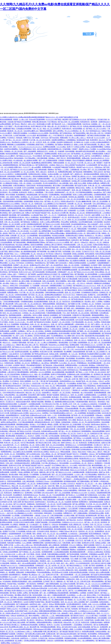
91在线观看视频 (9, 308)
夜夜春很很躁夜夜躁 (64, 597)
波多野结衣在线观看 (22, 352)
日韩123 (13, 616)
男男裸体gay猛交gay (37, 199)
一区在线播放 (78, 625)
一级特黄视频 (103, 629)
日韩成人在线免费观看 (11, 552)
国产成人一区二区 (65, 431)
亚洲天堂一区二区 (91, 299)
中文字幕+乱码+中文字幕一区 (52, 404)
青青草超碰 (82, 490)
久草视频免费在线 (90, 618)
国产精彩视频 (42, 251)
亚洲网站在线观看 (49, 147)
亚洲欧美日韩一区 (94, 340)
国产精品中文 (47, 249)
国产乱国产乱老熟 (81, 185)
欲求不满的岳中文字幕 (39, 126)
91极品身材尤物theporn (61, 577)
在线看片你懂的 (99, 568)
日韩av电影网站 (10, 395)
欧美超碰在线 (14, 520)
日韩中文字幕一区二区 (64, 461)
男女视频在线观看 (33, 220)
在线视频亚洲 (66, 181)
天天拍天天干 (16, 643)
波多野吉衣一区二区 (29, 536)
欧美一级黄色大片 (76, 613)
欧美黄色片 (52, 461)
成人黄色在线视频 (90, 399)
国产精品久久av (13, 388)
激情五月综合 (80, 188)
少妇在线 (10, 122)
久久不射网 (81, 210)
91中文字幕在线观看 (28, 443)
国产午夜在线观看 (65, 315)
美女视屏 (6, 408)
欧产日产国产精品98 (64, 449)
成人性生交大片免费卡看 (60, 213)
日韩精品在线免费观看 (27, 565)
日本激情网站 (105, 297)
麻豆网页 (65, 119)
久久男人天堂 (79, 620)
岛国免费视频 (57, 317)
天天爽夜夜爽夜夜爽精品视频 (95, 347)
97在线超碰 (7, 581)
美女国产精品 (12, 584)
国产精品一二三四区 (62, 169)
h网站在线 (13, 431)
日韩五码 (82, 577)
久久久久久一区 (65, 299)
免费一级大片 (82, 238)
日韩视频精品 (71, 140)
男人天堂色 (64, 397)
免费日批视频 (36, 463)
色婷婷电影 (76, 392)
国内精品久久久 (71, 445)
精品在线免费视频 (99, 431)
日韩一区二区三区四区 (12, 222)
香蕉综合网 (44, 345)
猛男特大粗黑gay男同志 (9, 422)
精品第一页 (32, 290)
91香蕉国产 (26, 190)
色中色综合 (50, 254)
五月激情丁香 (23, 449)
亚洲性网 (55, 220)
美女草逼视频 (14, 556)
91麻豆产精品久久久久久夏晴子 (97, 208)
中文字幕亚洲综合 (90, 386)
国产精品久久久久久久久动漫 (84, 272)
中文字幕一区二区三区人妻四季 (97, 504)
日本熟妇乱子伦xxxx (43, 481)
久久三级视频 (27, 543)
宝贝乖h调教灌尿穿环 (74, 604)
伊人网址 (63, 484)
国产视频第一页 (70, 600)
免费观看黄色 (61, 520)
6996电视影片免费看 (14, 176)
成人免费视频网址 (89, 641)
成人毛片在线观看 (26, 488)
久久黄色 (18, 536)
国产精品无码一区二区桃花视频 (70, 424)
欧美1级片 (56, 397)
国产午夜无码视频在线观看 (51, 390)
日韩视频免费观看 (100, 195)
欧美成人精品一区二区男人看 (86, 306)
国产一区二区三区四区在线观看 (63, 474)
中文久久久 (77, 461)
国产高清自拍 (31, 584)
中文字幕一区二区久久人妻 (86, 163)
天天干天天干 (66, 390)
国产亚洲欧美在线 (42, 165)
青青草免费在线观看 (41, 545)
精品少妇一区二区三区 (33, 392)
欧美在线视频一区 (79, 129)
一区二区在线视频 (14, 456)
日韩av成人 (99, 415)
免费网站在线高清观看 (12, 588)
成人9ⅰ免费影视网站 (75, 497)
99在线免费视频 (66, 195)
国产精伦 (53, 613)
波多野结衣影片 (41, 502)
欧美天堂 (86, 418)
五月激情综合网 (45, 474)
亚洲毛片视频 (5, 235)
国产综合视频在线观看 (15, 358)
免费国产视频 (81, 281)
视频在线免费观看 (46, 131)
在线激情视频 (29, 201)
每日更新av (49, 620)
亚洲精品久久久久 (27, 374)
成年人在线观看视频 (35, 581)
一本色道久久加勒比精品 (95, 552)
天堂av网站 (7, 440)
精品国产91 (4, 315)
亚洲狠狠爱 (64, 545)
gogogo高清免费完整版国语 (23, 629)
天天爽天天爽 (43, 606)
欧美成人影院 (40, 238)
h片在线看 (18, 188)
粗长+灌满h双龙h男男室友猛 (32, 208)
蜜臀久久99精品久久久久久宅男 (95, 377)
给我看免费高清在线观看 (29, 240)
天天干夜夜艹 (9, 126)
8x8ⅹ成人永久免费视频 (101, 160)
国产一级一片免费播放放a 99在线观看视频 (54, 593)
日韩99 (31, 449)
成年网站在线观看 (20, 379)
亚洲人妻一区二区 (55, 301)
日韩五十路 (56, 443)
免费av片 (28, 213)
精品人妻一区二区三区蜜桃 (62, 249)
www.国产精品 (29, 399)
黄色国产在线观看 (53, 395)
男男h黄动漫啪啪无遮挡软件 (26, 600)
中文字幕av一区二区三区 (68, 433)
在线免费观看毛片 (15, 575)
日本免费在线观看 (15, 190)
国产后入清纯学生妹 (100, 226)
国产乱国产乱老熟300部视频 (101, 575)
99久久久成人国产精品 (39, 461)
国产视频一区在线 (17, 597)
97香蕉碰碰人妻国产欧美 (35, 144)
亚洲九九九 (20, 333)
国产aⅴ (67, 618)
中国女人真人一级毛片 (95, 452)
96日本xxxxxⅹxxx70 (56, 447)
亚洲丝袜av (69, 456)
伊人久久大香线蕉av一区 (73, 131)
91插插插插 (71, 188)
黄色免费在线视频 (60, 529)
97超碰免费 (72, 210)
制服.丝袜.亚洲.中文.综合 (102, 449)
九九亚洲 (27, 618)
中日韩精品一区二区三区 (96, 338)
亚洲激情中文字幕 (77, 618)
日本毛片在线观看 (78, 267)
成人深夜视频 (64, 183)
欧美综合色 (8, 493)
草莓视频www (82, 363)
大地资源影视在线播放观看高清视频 (64, 331)
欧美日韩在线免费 (89, 151)
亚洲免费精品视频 (64, 415)
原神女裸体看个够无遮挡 (97, 479)
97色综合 (92, 572)
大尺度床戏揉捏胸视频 (85, 445)
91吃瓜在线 (15, 638)
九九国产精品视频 (20, 135)
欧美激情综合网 (91, 515)
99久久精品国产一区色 (95, 224)
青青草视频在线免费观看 (11, 470)
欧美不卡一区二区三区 (103, 545)
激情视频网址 (74, 593)
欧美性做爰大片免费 (44, 124)
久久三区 (75, 354)
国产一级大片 (75, 242)
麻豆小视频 (55, 399)
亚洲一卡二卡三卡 (103, 613)
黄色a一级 (60, 627)
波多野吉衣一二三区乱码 (29, 638)
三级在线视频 (83, 534)
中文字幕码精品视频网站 (84, 192)
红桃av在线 (101, 399)
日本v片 (101, 381)
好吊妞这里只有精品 (65, 256)
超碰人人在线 (79, 144)
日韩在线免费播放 (66, 438)
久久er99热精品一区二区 (78, 463)
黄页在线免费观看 (9, 226)
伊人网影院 (14, 524)
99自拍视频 (105, 422)
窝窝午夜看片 (79, 377)
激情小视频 (72, 281)
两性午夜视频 (91, 179)
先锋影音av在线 (102, 386)
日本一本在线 (76, 251)
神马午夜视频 (11, 195)
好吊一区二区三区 (49, 534)
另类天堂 (3, 390)
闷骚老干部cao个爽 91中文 (68, 531)
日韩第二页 (31, 238)
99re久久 (6, 286)
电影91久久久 (5, 597)
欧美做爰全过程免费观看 (80, 436)
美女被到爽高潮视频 (41, 301)
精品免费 (79, 151)
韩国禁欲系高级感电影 (20, 581)
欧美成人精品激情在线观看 (93, 126)
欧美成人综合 (39, 201)
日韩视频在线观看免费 (34, 224)
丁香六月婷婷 (49, 192)
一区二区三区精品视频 (82, 575)
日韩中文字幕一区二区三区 (97, 470)
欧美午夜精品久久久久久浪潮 (22, 590)
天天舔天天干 (11, 402)
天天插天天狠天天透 (95, 217)
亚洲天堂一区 (53, 536)
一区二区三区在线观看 (12, 261)
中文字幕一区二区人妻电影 (31, 456)
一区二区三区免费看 (38, 490)
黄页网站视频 (11, 436)
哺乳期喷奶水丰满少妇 (17, 217)
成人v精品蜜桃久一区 (25, 249)
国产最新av (59, 144)
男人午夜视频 (14, 192)
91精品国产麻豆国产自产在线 (62, 156)
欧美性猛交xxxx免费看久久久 (20, 367)
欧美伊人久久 (27, 338)
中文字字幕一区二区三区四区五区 (53, 283)
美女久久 (29, 226)
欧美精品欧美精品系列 (22, 463)
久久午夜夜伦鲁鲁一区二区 (39, 458)
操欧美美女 (86, 356)
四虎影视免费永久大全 (67, 381)
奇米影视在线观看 (70, 245)
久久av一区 (45, 515)
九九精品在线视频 (97, 356)
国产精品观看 (21, 606)
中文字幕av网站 (30, 158)
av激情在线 (57, 620)
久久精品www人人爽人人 (24, 631)
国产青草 (59, 251)
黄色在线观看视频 (88, 461)
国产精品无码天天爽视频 (13, 411)
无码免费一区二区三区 (75, 204)
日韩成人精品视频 (72, 477)
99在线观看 (67, 254)
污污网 (86, 565)
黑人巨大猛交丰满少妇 (22, 126)
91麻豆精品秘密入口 (22, 438)
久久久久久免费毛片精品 (31, 406)
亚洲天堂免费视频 (37, 245)
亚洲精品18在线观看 (70, 317)
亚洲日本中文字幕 (15, 465)
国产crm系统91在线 (33, 454)
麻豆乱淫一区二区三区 (85, 420)
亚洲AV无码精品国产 (64, 190)
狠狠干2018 (10, 427)
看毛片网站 (57, 185)
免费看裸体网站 (6, 452)
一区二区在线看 (41, 479)
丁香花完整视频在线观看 (11, 301)
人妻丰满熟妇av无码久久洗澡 (44, 267)
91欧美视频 (67, 543)
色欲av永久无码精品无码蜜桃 (50, 181)
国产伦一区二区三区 (27, 468)
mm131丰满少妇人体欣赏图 (85, 349)
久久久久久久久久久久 (15, 390)
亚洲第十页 (62, 383)
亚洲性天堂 (14, 408)
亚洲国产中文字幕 (9, 531)
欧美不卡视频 (52, 370)
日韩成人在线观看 (78, 254)
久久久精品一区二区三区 (68, 363)
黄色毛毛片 (93, 402)
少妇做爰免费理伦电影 (75, 386)
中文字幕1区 (90, 197)
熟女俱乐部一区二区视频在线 (63, 340)
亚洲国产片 (23, 388)
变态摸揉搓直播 (36, 281)
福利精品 (82, 406)
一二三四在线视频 (45, 397)
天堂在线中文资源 (43, 531)
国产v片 (8, 433)
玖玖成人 (18, 229)
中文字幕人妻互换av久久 (50, 463)
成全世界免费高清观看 (24, 550)
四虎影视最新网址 (17, 509)
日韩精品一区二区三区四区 (70, 297)
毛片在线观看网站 (22, 199)
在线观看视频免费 (15, 534)
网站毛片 (24, 124)
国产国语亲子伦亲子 (78, 616)
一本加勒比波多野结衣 (80, 479)
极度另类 (12, 461)
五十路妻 (43, 590)
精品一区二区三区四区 (72, 265)
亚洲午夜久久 (90, 311)
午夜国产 (75, 149)
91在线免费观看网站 (85, 638)
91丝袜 (96, 383)
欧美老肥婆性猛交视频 (93, 477)
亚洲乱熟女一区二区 (28, 445)
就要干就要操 (41, 395)
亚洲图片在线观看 (28, 329)
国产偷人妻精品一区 (74, 468)
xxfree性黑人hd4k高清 (30, 233)
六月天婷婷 (8, 365)
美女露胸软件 (97, 406)
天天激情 (70, 586)
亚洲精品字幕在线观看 (81, 636)
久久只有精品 (68, 286)
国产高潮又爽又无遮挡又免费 (35, 634)
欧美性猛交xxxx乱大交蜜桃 (20, 413)
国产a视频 (36, 138)
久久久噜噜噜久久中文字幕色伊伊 (55, 204)
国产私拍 (13, 593)
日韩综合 (84, 333)
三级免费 (3, 484)
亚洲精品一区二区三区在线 (30, 197)
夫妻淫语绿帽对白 (19, 185)
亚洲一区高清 (51, 570)
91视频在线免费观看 (49, 449)
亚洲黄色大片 (7, 383)
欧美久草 (96, 438)
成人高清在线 (88, 440)
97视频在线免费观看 (86, 509)
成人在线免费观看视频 (27, 520)
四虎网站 (46, 413)
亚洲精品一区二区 (7, 547)
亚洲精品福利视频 (14, 240)
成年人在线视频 (80, 602)
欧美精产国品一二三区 (85, 383)
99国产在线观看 (59, 361)
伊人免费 (30, 322)
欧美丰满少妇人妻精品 (41, 452)
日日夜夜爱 (90, 210)
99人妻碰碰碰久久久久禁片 (24, 513)
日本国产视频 (56, 559)
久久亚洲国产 (92, 263)
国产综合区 (47, 156)
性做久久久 (14, 283)
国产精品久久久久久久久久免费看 (22, 169)
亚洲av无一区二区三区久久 (22, 383)
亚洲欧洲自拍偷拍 (31, 206)
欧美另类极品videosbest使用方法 (70, 536)
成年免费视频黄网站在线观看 (89, 258)
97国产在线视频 (70, 306)
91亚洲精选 (88, 568)
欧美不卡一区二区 (70, 229)
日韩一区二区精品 (25, 183)
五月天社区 (63, 588)
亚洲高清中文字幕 (97, 433)
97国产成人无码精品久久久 (71, 356)
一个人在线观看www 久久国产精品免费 (26, 529)
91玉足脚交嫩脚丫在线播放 (61, 231)
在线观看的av (82, 550)
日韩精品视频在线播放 (38, 438)
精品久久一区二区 (96, 242)
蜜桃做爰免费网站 (98, 315)
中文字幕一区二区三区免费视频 (76, 506)
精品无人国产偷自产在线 (9, 449)
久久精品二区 (94, 436)
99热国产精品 (5, 616)
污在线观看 (103, 616)
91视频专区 (75, 338)
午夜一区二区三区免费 (78, 429)
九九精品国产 (23, 404)
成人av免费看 (36, 167)
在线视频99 (54, 315)
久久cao (101, 229)
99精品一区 (106, 233)
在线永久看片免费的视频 (101, 638)
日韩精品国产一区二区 (59, 217)
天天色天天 (71, 484)
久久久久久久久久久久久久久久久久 (30, 147)
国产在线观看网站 (71, 511)
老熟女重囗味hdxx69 (39, 122)
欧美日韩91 (86, 247)
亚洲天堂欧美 (31, 185)
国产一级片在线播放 (10, 249)
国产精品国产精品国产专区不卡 (33, 465)
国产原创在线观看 (39, 272)
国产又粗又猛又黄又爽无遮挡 (67, 634)
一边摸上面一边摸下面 (71, 379)
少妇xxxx (92, 454)
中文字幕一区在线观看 (14, 397)
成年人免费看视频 (47, 258)
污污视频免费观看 (6, 265)
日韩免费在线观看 (74, 247)
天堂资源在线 (16, 370)
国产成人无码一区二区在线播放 (69, 122)
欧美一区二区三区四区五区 (12, 313)
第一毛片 (86, 131)
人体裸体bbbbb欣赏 (14, 329)
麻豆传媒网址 (69, 641)
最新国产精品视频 (38, 402)
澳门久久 (7, 324)
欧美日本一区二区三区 (12, 443)
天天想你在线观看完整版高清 (97, 281)
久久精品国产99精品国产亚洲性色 (64, 167)
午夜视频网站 (106, 429)
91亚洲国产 (22, 584)
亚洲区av (106, 156)
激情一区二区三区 (56, 176)
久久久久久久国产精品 (54, 119)
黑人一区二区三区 (39, 609)
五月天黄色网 (35, 447)
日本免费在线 (104, 313)
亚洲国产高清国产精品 (37, 602)
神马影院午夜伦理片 (16, 497)
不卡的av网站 (72, 238)
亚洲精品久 (8, 529)
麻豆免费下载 (35, 627)
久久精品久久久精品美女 (89, 404)
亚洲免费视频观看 (95, 333)
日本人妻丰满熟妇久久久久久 (75, 361)
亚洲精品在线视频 (44, 559)
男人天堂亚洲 (6, 256)
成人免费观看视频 (62, 547)
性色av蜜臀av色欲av (55, 379)
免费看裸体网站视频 (65, 172)
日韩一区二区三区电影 (75, 529)
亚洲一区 (54, 324)
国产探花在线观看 (47, 456)
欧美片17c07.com (64, 154)
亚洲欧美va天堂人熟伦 (38, 265)
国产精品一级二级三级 (44, 579)
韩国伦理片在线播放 (20, 133)
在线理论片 (38, 429)
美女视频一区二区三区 (98, 636)
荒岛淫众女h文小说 (38, 386)
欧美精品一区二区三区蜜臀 (24, 429)
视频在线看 (64, 138)
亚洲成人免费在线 (93, 183)
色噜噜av (25, 575)
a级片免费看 (96, 215)
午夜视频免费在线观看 (50, 256)
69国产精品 (89, 267)
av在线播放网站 (53, 333)
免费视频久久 (36, 363)
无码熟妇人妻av (28, 506)
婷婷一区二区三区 (82, 579)
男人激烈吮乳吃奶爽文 (93, 422)
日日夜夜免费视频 (87, 181)
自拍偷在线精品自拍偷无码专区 (44, 210)
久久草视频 (16, 515)
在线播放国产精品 (9, 129)
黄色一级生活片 (42, 172)
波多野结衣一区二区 (93, 429)
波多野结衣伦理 (86, 588)
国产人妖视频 (34, 370)
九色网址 (97, 322)
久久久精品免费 (32, 606)
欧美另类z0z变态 (74, 217)
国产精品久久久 (77, 561)
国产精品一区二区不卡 (52, 201)
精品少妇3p (82, 452)
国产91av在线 (54, 138)
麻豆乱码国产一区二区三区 (27, 484)
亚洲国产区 (92, 295)
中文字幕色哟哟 (94, 538)
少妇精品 (52, 165)
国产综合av (67, 176)
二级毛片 (45, 604)
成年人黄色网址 (58, 131)
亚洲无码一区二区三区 (76, 215)
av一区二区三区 (71, 163)
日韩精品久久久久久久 (95, 231)
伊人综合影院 (96, 288)
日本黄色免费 (51, 556)
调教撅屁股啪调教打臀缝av (36, 242)
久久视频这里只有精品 (11, 183)
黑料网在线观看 (60, 604)
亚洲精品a (42, 625)
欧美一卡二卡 (21, 238)
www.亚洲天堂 (14, 354)
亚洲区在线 (38, 204)
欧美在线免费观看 (12, 154)
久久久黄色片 (95, 240)
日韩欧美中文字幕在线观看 (82, 315)
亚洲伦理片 (75, 240)
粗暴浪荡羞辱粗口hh (55, 149)
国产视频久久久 (92, 427)
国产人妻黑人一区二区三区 (100, 324)
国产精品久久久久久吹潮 (51, 224)
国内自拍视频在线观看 (41, 176)
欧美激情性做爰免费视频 (13, 247)
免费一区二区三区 (41, 486)
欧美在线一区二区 (92, 249)
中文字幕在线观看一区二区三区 (82, 322)
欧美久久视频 (38, 315)
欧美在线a (101, 306)
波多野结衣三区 (22, 616)
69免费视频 (39, 192)
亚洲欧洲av (74, 222)
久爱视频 (83, 593)
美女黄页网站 (54, 133)
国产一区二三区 (69, 349)
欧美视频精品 (21, 195)
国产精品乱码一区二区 (87, 609)
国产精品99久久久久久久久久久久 (85, 286)
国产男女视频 (42, 290)
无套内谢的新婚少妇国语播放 (13, 201)
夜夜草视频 (95, 313)
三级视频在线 (75, 169)
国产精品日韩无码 (28, 502)
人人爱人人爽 (21, 554)
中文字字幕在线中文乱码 (26, 579)
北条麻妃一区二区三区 (86, 329)
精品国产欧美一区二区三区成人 (87, 381)
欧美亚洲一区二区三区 (75, 367)
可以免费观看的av (57, 336)
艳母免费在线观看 (15, 297)
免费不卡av (27, 138)
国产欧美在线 (14, 272)
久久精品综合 (73, 534)
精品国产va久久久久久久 (85, 167)
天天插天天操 (43, 638)
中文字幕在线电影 (104, 595)
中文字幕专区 (15, 381)
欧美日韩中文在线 (71, 627)
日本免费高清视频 (68, 185)
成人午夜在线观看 (87, 392)
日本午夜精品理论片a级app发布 (14, 392)
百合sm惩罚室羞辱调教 (37, 119)
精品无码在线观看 (51, 538)
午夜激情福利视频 (82, 402)
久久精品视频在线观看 (61, 552)
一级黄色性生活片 (104, 122)
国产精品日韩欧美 (71, 290)
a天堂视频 (37, 493)
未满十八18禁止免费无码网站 (83, 195)
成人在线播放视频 (58, 372)
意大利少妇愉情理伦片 (51, 183)
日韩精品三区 (104, 292)
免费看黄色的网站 (71, 365)
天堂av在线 (36, 431)
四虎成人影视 (54, 354)
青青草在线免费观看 (14, 481)
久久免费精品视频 (81, 590)
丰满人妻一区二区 (94, 185)
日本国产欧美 (89, 620)
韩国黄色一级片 (45, 561)
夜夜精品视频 (7, 185)
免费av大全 (37, 249)
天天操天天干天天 (88, 251)
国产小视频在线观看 (16, 306)
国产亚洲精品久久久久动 (78, 119)
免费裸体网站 (25, 588)
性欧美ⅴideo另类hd (7, 158)
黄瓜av (51, 604)
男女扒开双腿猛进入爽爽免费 (82, 160)
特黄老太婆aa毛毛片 (68, 201)
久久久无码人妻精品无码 (65, 570)
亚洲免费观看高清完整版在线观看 (97, 577)
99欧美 (19, 345)
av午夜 (23, 224)
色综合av (52, 638)
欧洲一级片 (61, 563)
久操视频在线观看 (78, 472)
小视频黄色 (26, 229)
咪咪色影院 (28, 509)
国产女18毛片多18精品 (21, 458)
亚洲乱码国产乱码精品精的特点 (82, 449)
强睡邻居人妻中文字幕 (47, 472)
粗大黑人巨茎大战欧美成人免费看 (23, 256)
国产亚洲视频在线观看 (103, 454)
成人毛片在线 (32, 408)
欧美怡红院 (23, 192)
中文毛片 (84, 217)
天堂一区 (76, 404)
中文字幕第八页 (101, 536)
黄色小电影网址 (34, 616)
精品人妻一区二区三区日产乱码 (38, 518)
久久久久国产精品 (92, 616)
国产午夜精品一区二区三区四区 (30, 552)
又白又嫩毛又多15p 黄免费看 (23, 452)
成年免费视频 (93, 206)
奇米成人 (42, 240)
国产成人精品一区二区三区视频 (18, 447)
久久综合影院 (37, 183)
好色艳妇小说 (45, 388)
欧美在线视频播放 (6, 458)
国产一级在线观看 (30, 151)
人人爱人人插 (81, 595)
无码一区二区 (37, 129)
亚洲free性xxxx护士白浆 (38, 415)
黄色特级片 (16, 279)
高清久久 (91, 463)
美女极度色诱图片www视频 (97, 354)
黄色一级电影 (37, 534)
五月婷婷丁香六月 (49, 581)
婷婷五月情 (14, 286)
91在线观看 (23, 408)
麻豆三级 (21, 270)
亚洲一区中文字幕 (78, 336)
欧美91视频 (98, 509)
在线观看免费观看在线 (11, 165)
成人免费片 (19, 641)
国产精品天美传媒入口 (27, 165)
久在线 (86, 142)
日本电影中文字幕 (6, 502)
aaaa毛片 (49, 427)
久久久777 (27, 167)
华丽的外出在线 (82, 295)
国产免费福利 (100, 188)
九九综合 (57, 625)
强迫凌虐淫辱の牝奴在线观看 (95, 336)
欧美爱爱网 (60, 638)
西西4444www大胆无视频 (42, 629)
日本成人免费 (83, 511)
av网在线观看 (106, 185)
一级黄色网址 (27, 315)
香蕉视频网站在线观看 (70, 270)
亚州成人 (33, 424)
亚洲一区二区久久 (80, 340)
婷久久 (29, 283)
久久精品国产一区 (36, 524)
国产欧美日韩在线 (78, 299)
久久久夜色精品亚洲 (83, 563)
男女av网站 (65, 222)
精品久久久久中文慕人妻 (79, 470)
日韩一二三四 (104, 436)
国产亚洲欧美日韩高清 (40, 247)
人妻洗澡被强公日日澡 (22, 511)
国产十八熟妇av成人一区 (41, 509)
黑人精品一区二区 (45, 495)
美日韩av (36, 590)
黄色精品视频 (63, 342)
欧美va (12, 429)
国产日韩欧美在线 (91, 495)
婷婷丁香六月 (61, 158)
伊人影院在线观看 (49, 429)
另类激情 (98, 304)
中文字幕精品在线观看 (63, 338)
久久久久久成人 (20, 322)
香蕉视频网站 (21, 454)
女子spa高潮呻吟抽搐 (28, 613)
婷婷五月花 (104, 174)
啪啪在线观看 (82, 229)
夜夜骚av (92, 365)
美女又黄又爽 (21, 226)
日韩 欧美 (39, 520)
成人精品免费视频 (63, 411)
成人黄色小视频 (24, 281)
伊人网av (84, 169)
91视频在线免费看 (21, 174)
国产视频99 (8, 267)
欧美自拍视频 (38, 595)
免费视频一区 (17, 338)
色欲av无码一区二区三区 (72, 622)
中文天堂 (88, 215)
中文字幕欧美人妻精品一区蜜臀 (48, 424)
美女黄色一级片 (90, 301)
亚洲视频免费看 (47, 552)
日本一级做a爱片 (63, 613)
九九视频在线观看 (53, 438)
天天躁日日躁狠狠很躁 (63, 267)
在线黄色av (63, 247)
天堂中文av (45, 138)
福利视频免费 (58, 352)
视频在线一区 (56, 208)
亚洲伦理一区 (53, 172)
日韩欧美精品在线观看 (77, 208)
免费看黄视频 (47, 167)
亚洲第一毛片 (50, 609)
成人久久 (102, 140)
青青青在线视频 (50, 188)
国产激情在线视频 (20, 242)
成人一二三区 (87, 468)
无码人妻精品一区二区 (49, 454)
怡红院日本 (66, 301)
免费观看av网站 (13, 292)
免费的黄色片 (102, 600)
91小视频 (68, 336)
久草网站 (100, 301)
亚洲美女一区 (73, 538)
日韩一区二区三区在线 (18, 320)
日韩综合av (99, 167)
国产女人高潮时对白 (97, 418)
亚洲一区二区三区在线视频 (77, 220)
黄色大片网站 (92, 595)
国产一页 (37, 497)
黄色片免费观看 (26, 381)
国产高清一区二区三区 (36, 295)
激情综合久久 (65, 395)
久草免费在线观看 (9, 604)
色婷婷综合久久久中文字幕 (83, 456)
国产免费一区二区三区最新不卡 (97, 352)
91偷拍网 (61, 151)
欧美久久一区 (99, 220)
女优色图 (80, 606)
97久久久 (72, 545)
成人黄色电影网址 (85, 270)
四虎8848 (75, 502)
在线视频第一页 (65, 354)
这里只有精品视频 (84, 627)
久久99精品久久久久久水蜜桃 (38, 133)
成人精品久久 (45, 324)
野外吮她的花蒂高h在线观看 (91, 488)
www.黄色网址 (9, 611)
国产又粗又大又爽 (59, 276)
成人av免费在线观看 (29, 563)
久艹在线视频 (35, 286)
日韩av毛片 (85, 242)
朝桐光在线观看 (59, 163)
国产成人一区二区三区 (14, 140)
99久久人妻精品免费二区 (89, 256)
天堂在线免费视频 (55, 522)
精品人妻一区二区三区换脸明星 (35, 333)
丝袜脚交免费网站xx (59, 140)
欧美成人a (91, 499)
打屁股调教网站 (54, 195)
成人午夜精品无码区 (22, 427)
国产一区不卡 (40, 440)
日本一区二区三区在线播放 (76, 199)
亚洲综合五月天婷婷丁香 (52, 274)
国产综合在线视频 (58, 358)
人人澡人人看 (70, 283)
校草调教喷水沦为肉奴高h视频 (13, 206)
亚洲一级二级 (77, 190)
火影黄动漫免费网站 (11, 311)
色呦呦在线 (31, 504)
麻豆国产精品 (9, 254)
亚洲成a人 (52, 158)
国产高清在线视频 (73, 554)
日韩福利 (61, 160)
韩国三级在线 (24, 474)
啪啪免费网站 (67, 440)
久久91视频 (74, 577)
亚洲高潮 (94, 122)
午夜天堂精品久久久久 (88, 345)
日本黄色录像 (88, 561)
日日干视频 (73, 342)
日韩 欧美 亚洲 (85, 581)
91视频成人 (22, 331)
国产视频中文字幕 (74, 304)
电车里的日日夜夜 (38, 433)
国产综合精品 (9, 595)
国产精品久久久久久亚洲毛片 (80, 288)
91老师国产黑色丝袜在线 (102, 420)
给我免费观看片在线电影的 (42, 358)
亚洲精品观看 (74, 345)
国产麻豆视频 (34, 593)
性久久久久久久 (100, 210)
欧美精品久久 (90, 235)
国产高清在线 (80, 515)
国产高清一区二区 (13, 468)
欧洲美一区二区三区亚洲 (22, 163)
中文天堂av (23, 311)
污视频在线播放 (56, 329)
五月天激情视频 (26, 354)
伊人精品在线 (18, 160)
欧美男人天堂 (68, 404)
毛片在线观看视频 (94, 411)
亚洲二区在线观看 (49, 281)
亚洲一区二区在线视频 (100, 201)
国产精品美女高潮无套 (51, 367)
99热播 (44, 554)
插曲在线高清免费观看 (8, 424)
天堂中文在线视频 (28, 188)
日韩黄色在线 (9, 363)
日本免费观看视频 (57, 481)
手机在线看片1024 (15, 317)
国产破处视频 (43, 618)
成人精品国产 (67, 388)
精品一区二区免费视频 (42, 374)
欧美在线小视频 (17, 181)
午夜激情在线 (62, 215)
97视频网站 (84, 454)
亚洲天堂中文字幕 (52, 575)
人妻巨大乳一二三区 (48, 616)
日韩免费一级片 (89, 529)
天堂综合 (37, 336)
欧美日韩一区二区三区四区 (80, 313)
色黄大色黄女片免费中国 (78, 411)
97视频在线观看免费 (56, 229)
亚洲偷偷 (76, 256)
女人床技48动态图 (6, 163)
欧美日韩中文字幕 (46, 352)
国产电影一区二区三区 (99, 556)
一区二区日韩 (82, 499)
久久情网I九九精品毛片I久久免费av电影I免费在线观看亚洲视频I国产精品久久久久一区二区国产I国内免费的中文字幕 (39, 117)
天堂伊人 (78, 641)
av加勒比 (34, 618)
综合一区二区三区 (93, 490)
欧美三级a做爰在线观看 (53, 279)
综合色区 (43, 370)
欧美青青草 (94, 140)
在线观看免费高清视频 (49, 497)
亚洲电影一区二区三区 (22, 363)
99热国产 (3, 609)
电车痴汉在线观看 (58, 235)
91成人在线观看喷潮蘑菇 (95, 147)
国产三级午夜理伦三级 (17, 213)
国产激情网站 (31, 622)
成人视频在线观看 (58, 600)
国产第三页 (95, 627)
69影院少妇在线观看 (67, 320)
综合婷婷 (107, 222)
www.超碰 (6, 445)
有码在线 (19, 138)
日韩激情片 (20, 634)
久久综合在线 (15, 538)
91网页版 (41, 279)
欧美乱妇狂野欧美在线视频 (79, 572)
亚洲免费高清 (100, 531)
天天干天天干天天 (69, 295)
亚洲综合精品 (65, 436)
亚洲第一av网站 (23, 593)
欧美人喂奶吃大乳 (76, 524)
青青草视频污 (60, 511)
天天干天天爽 (5, 413)
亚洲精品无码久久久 (45, 577)
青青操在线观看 (104, 634)
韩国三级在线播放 (49, 499)
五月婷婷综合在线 (7, 188)
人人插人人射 (24, 119)
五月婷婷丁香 (101, 345)
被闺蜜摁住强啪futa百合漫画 (65, 402)
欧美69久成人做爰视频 (76, 197)
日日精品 (86, 524)
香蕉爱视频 (95, 586)
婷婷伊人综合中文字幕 (8, 479)
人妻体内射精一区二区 (82, 324)
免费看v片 (23, 283)
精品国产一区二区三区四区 (61, 322)
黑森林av (51, 169)
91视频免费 (4, 215)
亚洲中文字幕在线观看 (59, 374)
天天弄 (8, 281)
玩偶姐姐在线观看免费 (29, 261)
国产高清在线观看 (52, 381)
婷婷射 (16, 119)
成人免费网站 (35, 352)
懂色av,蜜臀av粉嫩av (58, 233)
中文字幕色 (37, 550)
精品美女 (97, 297)
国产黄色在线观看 (91, 144)
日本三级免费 (83, 538)
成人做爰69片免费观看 (78, 261)
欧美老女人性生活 (96, 279)
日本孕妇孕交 (88, 625)
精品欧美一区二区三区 (15, 131)
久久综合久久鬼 (10, 554)
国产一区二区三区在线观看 (58, 197)
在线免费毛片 (47, 392)
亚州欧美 (28, 433)
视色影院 (96, 370)
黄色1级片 (57, 636)
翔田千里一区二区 (15, 233)
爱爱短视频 (22, 342)
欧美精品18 (76, 431)
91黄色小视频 (54, 606)
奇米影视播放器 (45, 217)
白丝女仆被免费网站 (70, 490)
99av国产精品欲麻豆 (91, 320)
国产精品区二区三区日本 (34, 270)
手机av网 (73, 556)
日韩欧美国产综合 (103, 365)
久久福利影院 (102, 395)
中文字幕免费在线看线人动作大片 (61, 413)
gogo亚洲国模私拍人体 (29, 279)
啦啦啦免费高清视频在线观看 (37, 379)
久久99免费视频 (32, 235)
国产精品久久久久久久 (24, 156)
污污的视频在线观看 (103, 499)
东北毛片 (31, 436)
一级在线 (37, 515)
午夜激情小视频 (71, 499)
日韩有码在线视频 (21, 295)
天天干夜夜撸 (27, 534)
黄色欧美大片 (33, 311)
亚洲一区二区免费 (77, 395)
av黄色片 (65, 208)
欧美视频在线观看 (70, 481)
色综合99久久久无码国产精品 (59, 345)
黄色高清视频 (32, 568)
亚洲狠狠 (48, 331)
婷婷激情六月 (69, 144)
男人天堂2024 (104, 320)
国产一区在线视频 (92, 602)
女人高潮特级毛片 (46, 636)
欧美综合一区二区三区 (46, 408)
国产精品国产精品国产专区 (42, 213)
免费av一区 (90, 188)
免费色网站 (34, 372)
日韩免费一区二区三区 (18, 235)
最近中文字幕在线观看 (70, 279)
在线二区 (3, 536)
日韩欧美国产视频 (27, 538)
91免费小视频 (100, 620)
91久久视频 (82, 183)
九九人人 (11, 536)
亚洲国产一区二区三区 (21, 265)
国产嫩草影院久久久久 (103, 641)
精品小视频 (97, 561)
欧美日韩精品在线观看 (103, 254)
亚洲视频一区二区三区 (70, 329)
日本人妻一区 (42, 288)
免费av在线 (86, 158)
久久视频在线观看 (9, 199)
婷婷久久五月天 (92, 358)
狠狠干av (102, 472)
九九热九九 (98, 408)
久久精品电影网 (92, 165)
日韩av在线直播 (59, 365)
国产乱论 (101, 358)
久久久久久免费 (43, 477)
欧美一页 (74, 206)
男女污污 (61, 506)
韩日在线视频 (64, 463)
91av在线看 (39, 188)
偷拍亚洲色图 (72, 427)
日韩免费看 (73, 547)
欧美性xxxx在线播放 (94, 506)
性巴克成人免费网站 (23, 245)
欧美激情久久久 (22, 436)
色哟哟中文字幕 (44, 233)
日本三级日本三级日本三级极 (101, 563)
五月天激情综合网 (69, 347)
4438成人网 (75, 181)
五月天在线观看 (49, 270)
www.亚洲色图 (11, 238)
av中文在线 (79, 320)
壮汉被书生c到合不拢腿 (64, 311)
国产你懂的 (51, 263)
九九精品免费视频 (99, 518)
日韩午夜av (26, 386)
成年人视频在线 (54, 545)
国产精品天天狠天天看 (44, 443)
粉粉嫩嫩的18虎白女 (42, 329)
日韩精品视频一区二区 (28, 254)
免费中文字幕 (9, 545)
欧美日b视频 (99, 329)
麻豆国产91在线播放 (53, 602)
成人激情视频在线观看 (29, 251)
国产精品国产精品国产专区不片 (68, 454)
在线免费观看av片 (30, 306)
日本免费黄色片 (97, 156)
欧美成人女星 (31, 531)
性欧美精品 (33, 559)
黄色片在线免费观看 (40, 488)
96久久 (28, 217)
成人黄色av (45, 363)
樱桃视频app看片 (13, 356)
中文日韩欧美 (38, 156)
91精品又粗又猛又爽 (26, 154)
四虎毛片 (54, 506)
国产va (96, 625)
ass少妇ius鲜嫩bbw (87, 447)
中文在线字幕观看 (101, 461)
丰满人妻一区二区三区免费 (77, 179)
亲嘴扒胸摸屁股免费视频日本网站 (51, 611)
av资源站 (85, 390)
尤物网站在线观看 (9, 333)
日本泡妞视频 (98, 222)
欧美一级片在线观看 (40, 149)
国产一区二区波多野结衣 (55, 265)
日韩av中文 (58, 254)
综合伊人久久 (55, 452)
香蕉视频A (101, 458)
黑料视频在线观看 (33, 320)
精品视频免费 (70, 372)
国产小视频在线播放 (81, 513)
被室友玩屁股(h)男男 (23, 402)
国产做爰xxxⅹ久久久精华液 (17, 620)
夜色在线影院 (90, 254)
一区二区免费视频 (80, 413)
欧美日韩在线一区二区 (75, 527)
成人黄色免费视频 (91, 274)
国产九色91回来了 (62, 263)
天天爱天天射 (12, 420)
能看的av (80, 545)
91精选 (91, 570)
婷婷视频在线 (39, 538)
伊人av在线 (106, 477)
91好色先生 (87, 124)
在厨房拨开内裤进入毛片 (53, 543)
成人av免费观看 (62, 534)
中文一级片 (66, 313)
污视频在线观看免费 (59, 595)
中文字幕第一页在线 (7, 322)
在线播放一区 (96, 124)
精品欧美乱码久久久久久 (88, 458)
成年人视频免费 (85, 326)
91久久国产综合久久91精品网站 (89, 317)
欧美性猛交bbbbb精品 (44, 185)
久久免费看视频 (37, 367)
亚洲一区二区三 (47, 276)
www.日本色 (4, 627)
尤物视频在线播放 (56, 286)
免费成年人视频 (68, 629)
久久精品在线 (83, 365)
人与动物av (106, 213)
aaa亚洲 (40, 274)
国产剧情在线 (25, 222)
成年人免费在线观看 (103, 572)
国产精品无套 (43, 206)
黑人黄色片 (31, 620)
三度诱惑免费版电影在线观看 (46, 411)
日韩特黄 (25, 140)
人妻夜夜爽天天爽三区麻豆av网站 (55, 586)
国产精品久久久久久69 (79, 493)
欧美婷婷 (98, 197)
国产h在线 (35, 472)
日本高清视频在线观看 (30, 397)
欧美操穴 (78, 486)
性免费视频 (15, 324)
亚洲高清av (59, 490)
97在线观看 (102, 404)
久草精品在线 (104, 481)
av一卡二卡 (63, 220)
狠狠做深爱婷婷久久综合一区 (76, 233)
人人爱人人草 (23, 290)
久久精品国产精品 (37, 215)
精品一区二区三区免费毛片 (52, 129)
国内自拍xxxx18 (17, 477)
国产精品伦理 (57, 124)
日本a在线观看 (24, 286)
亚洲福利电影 (66, 422)
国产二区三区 (22, 420)
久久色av (12, 263)
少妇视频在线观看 (35, 404)
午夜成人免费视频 (24, 472)
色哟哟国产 (41, 584)
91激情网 (26, 340)
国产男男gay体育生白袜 (40, 354)
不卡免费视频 (32, 288)
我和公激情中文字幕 (94, 233)
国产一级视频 (61, 188)
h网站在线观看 (61, 386)
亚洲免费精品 (25, 324)
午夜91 (97, 570)
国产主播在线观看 (104, 388)
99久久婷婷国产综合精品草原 (75, 165)
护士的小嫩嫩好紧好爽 (84, 201)
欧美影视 (75, 609)
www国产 (37, 449)
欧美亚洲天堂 (85, 122)
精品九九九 (60, 165)
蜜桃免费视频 (36, 511)
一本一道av (98, 484)
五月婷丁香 (44, 447)
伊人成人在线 (92, 600)
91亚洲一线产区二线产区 (82, 156)
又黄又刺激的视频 (57, 515)
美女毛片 (67, 561)
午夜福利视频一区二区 (20, 440)
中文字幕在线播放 (91, 474)
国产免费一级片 (69, 308)
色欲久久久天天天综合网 (94, 308)
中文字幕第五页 (59, 135)
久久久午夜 (105, 411)
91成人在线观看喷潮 (79, 231)
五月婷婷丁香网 (96, 265)
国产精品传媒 (63, 538)
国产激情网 (32, 274)
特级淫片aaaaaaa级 (7, 636)
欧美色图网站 (93, 634)
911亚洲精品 (71, 595)
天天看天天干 (98, 445)
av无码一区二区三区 (59, 565)
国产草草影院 (82, 634)
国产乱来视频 (54, 470)
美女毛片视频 (78, 399)
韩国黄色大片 (5, 367)
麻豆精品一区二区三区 (77, 213)
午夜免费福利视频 (6, 299)
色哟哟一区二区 (90, 606)
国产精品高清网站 (79, 133)
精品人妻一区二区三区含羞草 (47, 261)
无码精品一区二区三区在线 (14, 151)
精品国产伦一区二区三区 (85, 484)
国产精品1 (8, 590)
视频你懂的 (86, 397)
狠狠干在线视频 (89, 545)
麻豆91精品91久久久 (7, 438)
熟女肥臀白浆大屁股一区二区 (19, 627)
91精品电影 (4, 431)
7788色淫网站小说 (98, 397)
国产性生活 (16, 124)
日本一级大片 (6, 276)
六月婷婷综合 (29, 263)
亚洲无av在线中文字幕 (52, 297)
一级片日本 (10, 513)
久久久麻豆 (74, 465)
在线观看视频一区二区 (86, 342)
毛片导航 (38, 256)
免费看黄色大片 (19, 493)
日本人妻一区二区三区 (36, 420)
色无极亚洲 (104, 570)
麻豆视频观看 (102, 261)
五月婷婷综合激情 (103, 606)
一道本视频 (50, 490)
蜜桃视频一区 (50, 402)
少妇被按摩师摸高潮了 (55, 479)
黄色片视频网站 (61, 281)
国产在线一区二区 (34, 342)
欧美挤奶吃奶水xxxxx (31, 495)
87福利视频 (67, 149)
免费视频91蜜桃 (38, 543)
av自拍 (26, 602)
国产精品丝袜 (48, 365)
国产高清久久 (71, 495)
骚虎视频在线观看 (15, 315)
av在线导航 (91, 550)
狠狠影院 (63, 527)
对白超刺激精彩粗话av (79, 224)
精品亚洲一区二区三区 (44, 317)
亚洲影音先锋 (51, 634)
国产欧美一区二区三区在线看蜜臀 (83, 415)
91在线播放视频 (94, 390)
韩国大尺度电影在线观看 (78, 263)
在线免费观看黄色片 (13, 415)
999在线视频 (4, 593)
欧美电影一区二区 (93, 361)
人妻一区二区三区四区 (85, 245)
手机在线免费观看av (44, 572)
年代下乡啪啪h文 (96, 379)
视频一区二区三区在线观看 (65, 486)
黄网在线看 (20, 572)
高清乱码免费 (66, 224)
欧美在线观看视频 (47, 529)
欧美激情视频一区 (87, 374)
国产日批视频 (37, 361)
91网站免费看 (38, 631)
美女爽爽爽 (68, 352)
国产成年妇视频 (34, 636)
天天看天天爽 (55, 484)
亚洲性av (104, 288)
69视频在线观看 (98, 154)
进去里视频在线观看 (95, 363)
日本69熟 (90, 220)
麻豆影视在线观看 (23, 561)
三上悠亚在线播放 (45, 540)
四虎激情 (51, 290)
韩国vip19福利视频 (26, 210)
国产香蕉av (78, 438)
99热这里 (90, 283)
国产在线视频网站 (24, 215)
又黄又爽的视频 (42, 158)
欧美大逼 (90, 138)
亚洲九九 (31, 192)
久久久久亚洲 (31, 135)
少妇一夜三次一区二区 (24, 326)
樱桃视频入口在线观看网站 (17, 144)
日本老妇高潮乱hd (94, 238)
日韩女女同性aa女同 (70, 611)
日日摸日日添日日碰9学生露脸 (24, 522)
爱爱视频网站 (88, 172)
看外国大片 (54, 531)
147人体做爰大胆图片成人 (13, 167)
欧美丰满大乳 (67, 129)
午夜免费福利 (92, 229)
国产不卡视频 (76, 543)
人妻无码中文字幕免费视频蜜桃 (18, 372)
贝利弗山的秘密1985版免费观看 (35, 641)
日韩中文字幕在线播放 (91, 497)
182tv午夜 (51, 486)
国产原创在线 (106, 333)
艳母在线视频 (51, 240)
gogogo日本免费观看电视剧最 (18, 559)
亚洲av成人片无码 (100, 267)
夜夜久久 (82, 477)
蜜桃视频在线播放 (98, 270)
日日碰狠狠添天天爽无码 (90, 292)
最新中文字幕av (14, 251)
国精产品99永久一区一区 (11, 258)
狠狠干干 (15, 210)
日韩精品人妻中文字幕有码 (53, 245)
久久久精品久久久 (9, 345)
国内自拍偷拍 (19, 158)
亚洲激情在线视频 (71, 638)
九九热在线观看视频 (38, 190)
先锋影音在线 (38, 586)
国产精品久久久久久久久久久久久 (20, 349)
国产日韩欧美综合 (66, 133)
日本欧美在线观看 (72, 258)
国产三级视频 (72, 606)
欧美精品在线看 (51, 272)
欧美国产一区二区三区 (46, 568)
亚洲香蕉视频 (59, 641)
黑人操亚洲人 (52, 418)
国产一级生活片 (79, 311)
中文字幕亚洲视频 (81, 276)
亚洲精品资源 (67, 504)
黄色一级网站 (29, 497)
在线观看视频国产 (80, 135)
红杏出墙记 (69, 135)
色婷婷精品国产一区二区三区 (65, 192)
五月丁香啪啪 (56, 422)
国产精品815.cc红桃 (84, 556)
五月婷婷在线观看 (49, 520)
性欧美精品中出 (41, 263)
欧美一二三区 (52, 415)
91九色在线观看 (63, 288)
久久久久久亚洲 (99, 138)
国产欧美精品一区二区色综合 (81, 154)
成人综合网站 (101, 151)
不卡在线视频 (21, 531)
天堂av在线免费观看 (72, 408)
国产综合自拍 (43, 195)
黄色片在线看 (17, 506)
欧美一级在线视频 (81, 570)
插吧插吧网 (54, 363)
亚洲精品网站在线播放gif (53, 295)
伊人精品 (40, 470)
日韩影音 (102, 497)
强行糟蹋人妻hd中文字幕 (23, 595)
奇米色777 (31, 479)
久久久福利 (34, 231)
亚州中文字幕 (29, 390)
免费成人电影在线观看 (29, 470)
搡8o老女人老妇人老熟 (29, 179)
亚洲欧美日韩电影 (43, 484)
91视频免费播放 (31, 572)
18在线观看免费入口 (13, 527)
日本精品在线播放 (48, 511)
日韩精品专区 (70, 579)
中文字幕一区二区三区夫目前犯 (40, 140)
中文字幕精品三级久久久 (60, 465)
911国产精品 (25, 415)
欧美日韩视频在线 (95, 534)
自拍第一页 (53, 151)
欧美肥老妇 (10, 229)
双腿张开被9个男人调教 (95, 597)
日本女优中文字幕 (34, 276)
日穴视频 (48, 199)
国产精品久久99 (59, 258)
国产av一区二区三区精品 (35, 331)
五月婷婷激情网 (66, 625)
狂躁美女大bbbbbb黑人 (54, 349)
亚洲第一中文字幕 (42, 436)
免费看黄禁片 (84, 502)
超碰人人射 (90, 199)
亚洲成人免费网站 (55, 518)
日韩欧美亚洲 (58, 622)
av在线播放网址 (68, 620)
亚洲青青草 (50, 308)
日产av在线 (86, 424)
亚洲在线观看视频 (74, 588)
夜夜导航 (58, 270)
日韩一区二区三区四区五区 (33, 304)
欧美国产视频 (76, 333)
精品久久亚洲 (62, 370)
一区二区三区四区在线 (59, 179)
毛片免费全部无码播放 (54, 440)
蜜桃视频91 (88, 520)
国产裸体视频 (79, 274)
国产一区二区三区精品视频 (97, 169)
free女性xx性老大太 (98, 158)
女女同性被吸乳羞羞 (86, 222)
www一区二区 (50, 386)
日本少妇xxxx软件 (48, 493)
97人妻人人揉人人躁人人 (77, 138)
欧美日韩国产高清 (21, 611)
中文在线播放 (71, 383)
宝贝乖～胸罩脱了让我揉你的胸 (43, 338)
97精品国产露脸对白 (97, 579)
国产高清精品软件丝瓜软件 (12, 386)
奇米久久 (106, 447)
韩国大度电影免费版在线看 (30, 258)
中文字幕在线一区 (29, 297)
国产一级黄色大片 (77, 174)
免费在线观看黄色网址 (44, 622)
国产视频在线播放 (84, 481)
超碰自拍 (46, 315)
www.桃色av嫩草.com (31, 131)
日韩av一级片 (12, 274)
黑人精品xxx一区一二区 (37, 575)
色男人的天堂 (99, 172)
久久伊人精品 (53, 588)
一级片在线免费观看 (66, 575)
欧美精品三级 (99, 374)
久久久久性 (47, 208)
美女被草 (43, 320)
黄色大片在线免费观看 (86, 290)
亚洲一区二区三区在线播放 (55, 445)
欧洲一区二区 (35, 324)
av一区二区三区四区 (28, 172)
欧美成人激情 (45, 336)
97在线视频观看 (40, 299)
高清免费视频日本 (78, 301)
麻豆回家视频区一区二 (45, 135)
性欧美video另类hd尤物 (22, 547)
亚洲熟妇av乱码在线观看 (29, 625)
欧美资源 (104, 522)
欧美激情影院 (53, 206)
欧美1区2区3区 (84, 279)
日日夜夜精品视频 (15, 406)
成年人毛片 (32, 124)
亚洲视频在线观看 (75, 397)
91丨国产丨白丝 (18, 336)
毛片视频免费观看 (49, 326)
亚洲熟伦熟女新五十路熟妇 (38, 174)
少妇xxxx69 (44, 286)
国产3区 (68, 609)
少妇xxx (74, 452)
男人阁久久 (102, 144)
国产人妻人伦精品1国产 (101, 456)
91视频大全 (35, 222)
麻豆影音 (37, 390)
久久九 (65, 518)
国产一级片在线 (55, 226)
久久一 (64, 124)
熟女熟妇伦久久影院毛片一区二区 (23, 142)
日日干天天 (79, 540)
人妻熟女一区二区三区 (97, 511)
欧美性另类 (85, 622)
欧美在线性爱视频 (61, 420)
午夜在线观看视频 (63, 429)
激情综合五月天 (43, 151)
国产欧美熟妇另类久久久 (9, 579)
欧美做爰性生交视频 (94, 413)
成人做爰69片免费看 (31, 160)
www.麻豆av (98, 192)
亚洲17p (50, 625)
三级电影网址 (59, 408)
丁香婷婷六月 (23, 274)
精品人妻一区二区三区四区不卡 (58, 126)
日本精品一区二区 (88, 304)
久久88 (46, 470)
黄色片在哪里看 (98, 468)
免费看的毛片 (68, 513)
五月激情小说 (79, 142)
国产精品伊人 (92, 119)
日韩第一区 (7, 370)
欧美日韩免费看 (64, 333)
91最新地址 (35, 217)
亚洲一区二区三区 (53, 320)
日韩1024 (55, 524)
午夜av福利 (80, 347)
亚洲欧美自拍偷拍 (92, 472)
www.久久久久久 (36, 413)
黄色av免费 (88, 204)
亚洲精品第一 (69, 377)
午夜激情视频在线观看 (54, 313)
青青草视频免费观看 (74, 158)
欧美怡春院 (8, 540)
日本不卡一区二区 (83, 433)
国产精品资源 (78, 172)
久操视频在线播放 (90, 395)
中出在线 (105, 506)
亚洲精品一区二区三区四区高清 (15, 518)
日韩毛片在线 (104, 249)
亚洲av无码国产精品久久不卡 (23, 267)
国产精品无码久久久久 (42, 399)
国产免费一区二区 (91, 540)
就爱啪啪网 (61, 499)
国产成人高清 (18, 399)
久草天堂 (39, 142)
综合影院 (60, 142)
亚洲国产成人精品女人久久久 (82, 176)
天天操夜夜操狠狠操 (90, 629)
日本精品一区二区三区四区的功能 (34, 313)
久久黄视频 (54, 458)
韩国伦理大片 (103, 474)
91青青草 (15, 281)
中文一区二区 (63, 497)
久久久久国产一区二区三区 (28, 577)
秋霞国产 (100, 163)
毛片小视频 (72, 420)
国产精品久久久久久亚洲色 (22, 347)
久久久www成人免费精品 (39, 229)
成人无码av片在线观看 (68, 584)
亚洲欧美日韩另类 (94, 443)
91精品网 (66, 174)
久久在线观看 (87, 438)
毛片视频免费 (18, 299)
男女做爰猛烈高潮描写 (34, 365)
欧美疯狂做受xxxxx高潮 (50, 431)
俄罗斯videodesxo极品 (19, 276)
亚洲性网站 (29, 493)
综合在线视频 (70, 151)
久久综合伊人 (27, 176)
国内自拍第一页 (21, 568)
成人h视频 (51, 251)
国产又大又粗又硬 (20, 504)
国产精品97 (67, 479)
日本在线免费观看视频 (91, 367)
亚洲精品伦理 (68, 142)
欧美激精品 (70, 276)
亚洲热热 (89, 406)
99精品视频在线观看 (63, 616)
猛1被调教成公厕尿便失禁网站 (42, 163)
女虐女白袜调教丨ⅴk (55, 174)
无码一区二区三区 (96, 524)
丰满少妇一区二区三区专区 (54, 306)
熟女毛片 (4, 456)
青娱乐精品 (40, 297)
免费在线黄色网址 (36, 499)
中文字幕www (52, 122)
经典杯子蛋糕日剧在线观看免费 (31, 356)
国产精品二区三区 (76, 126)
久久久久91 (28, 358)
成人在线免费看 (22, 395)
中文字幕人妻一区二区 (49, 383)
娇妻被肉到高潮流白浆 (94, 213)
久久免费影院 (100, 349)
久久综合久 (92, 493)
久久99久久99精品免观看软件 (100, 142)
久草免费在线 (88, 527)
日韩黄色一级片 (56, 388)
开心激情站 (29, 336)
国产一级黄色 (55, 550)
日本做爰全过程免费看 (24, 129)
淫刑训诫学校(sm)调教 (96, 513)
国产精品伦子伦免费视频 (23, 122)
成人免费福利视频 (45, 231)
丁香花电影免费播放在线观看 (16, 288)
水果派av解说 (14, 361)
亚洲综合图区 (34, 561)
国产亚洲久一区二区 (84, 584)
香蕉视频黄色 (52, 288)
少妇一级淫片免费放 (13, 197)
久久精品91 (37, 283)
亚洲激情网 (104, 627)
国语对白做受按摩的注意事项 (69, 458)
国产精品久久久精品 (20, 540)
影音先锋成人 (12, 484)
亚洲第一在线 (87, 604)
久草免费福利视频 (27, 515)
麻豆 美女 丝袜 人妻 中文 (95, 133)
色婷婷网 (14, 472)
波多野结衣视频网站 (11, 149)
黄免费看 (12, 572)
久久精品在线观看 (104, 274)
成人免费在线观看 (52, 433)
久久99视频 (80, 495)
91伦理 (59, 504)
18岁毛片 (49, 340)
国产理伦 (92, 565)
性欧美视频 (13, 215)
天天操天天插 (102, 119)
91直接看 (68, 502)
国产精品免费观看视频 (30, 377)
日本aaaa (54, 509)
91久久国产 (46, 550)
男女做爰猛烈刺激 (86, 370)
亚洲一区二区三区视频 (73, 292)
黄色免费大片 (9, 511)
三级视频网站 (40, 556)
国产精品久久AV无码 (24, 431)
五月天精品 (102, 495)
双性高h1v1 (40, 620)
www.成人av (41, 254)
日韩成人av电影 (80, 147)
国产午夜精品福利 (22, 604)
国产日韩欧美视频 (60, 427)
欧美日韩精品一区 (52, 299)
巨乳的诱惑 (32, 395)
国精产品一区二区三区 (100, 486)
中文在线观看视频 (59, 495)
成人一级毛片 (51, 190)
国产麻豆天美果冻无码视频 (97, 135)
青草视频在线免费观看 (48, 627)
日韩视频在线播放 (27, 301)
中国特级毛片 (39, 154)
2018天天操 (36, 383)
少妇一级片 (47, 595)
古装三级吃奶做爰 (41, 169)
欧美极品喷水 (87, 190)
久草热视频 (25, 527)
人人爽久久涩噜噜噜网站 (49, 342)
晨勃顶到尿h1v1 (62, 304)
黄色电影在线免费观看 (92, 174)
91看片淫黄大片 (64, 206)
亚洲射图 (3, 144)
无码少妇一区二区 (27, 204)
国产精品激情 (54, 247)
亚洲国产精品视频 (42, 522)
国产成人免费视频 (79, 504)
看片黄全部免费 (8, 304)
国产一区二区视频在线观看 (48, 160)
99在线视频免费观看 (75, 124)
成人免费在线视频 (59, 579)
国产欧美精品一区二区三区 (47, 597)
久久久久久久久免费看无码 (52, 356)
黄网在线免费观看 (49, 304)
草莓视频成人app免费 (97, 554)
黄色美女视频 (14, 474)
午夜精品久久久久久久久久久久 (51, 347)
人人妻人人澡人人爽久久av (24, 545)
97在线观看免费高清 (63, 240)
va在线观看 (4, 575)
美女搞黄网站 (81, 358)
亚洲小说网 (17, 502)
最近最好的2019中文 (47, 406)
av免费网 (14, 331)
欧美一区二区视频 (49, 142)
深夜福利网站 (33, 540)
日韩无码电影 (39, 513)
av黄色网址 (8, 220)
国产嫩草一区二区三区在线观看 (88, 331)
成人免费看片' (63, 509)
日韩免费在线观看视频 (8, 326)
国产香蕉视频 (85, 240)
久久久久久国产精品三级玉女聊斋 (14, 622)
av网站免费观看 (6, 124)
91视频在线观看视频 (14, 208)
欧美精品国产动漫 (83, 140)
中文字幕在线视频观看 (26, 422)
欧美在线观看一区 (20, 220)
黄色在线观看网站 (45, 235)
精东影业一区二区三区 (27, 556)
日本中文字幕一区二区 (27, 570)
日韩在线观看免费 (79, 352)
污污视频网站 (50, 144)
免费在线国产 (82, 206)
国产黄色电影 (103, 590)
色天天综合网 (7, 495)
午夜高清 (106, 534)
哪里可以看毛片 (45, 220)
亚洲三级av (56, 468)
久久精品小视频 (69, 515)
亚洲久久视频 (40, 445)
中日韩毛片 (11, 138)
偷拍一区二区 (93, 590)
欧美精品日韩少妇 (87, 297)
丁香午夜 (42, 381)
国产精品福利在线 (9, 245)
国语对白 (104, 424)
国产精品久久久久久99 (63, 472)
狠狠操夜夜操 (38, 326)
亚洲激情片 (99, 463)
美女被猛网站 (51, 311)
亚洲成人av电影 (101, 543)
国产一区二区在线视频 (63, 493)
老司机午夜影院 (101, 609)
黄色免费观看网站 (41, 418)
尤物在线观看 (57, 629)
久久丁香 (104, 215)
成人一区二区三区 (78, 249)
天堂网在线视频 (102, 547)
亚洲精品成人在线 (73, 374)
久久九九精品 (61, 147)
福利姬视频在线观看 (96, 502)
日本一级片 (13, 147)
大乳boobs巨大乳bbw (63, 406)
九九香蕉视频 (70, 540)
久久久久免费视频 (45, 372)
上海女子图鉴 (87, 226)
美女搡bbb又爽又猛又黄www (10, 179)
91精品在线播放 (101, 631)
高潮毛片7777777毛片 (57, 477)
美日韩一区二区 (10, 454)
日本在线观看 (102, 618)
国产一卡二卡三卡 (50, 215)
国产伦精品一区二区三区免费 (10, 224)
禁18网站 (6, 381)
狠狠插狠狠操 (80, 308)
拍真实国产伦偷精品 (14, 543)
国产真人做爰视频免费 (66, 324)
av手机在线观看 (54, 436)
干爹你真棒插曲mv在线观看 (54, 292)
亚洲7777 (70, 147)
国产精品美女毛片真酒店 (43, 322)
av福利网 (60, 377)
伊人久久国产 (13, 577)
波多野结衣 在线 (61, 210)
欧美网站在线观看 (6, 522)
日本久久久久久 (34, 388)
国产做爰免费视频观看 (41, 226)
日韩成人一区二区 (58, 540)
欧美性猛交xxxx (95, 131)
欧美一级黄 (73, 183)
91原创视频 (67, 251)
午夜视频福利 (85, 265)
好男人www (19, 304)
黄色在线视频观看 (6, 119)
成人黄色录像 (91, 261)
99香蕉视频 (59, 308)
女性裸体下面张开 (19, 365)
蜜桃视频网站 (105, 520)
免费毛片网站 (6, 643)
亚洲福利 (68, 160)
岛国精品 (103, 370)
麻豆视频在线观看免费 (42, 506)
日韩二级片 (10, 463)
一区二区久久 (81, 283)
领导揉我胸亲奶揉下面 (38, 340)
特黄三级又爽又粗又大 (51, 631)
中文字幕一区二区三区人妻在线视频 (32, 292)
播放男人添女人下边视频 (88, 149)
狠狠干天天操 (84, 379)
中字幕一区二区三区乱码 (98, 372)
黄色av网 (12, 568)
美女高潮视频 (70, 358)
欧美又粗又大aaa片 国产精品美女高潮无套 (31, 308)
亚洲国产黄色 (29, 299)
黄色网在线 (83, 354)
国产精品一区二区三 (79, 597)
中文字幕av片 (87, 486)
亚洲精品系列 (21, 479)
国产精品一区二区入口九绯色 (96, 129)
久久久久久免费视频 (100, 604)
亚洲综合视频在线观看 (32, 181)
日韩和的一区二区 (78, 422)
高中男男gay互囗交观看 (60, 572)
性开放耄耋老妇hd (26, 149)
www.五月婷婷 (11, 600)
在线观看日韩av (64, 261)
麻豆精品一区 (59, 290)
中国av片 (74, 406)
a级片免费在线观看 (53, 584)
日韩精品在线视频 (15, 340)
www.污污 (84, 338)
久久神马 (42, 311)
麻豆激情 (31, 440)
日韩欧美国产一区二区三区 (9, 586)
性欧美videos (95, 424)
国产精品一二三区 (82, 372)
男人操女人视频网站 (87, 408)
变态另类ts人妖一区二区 (55, 502)
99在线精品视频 (32, 195)
